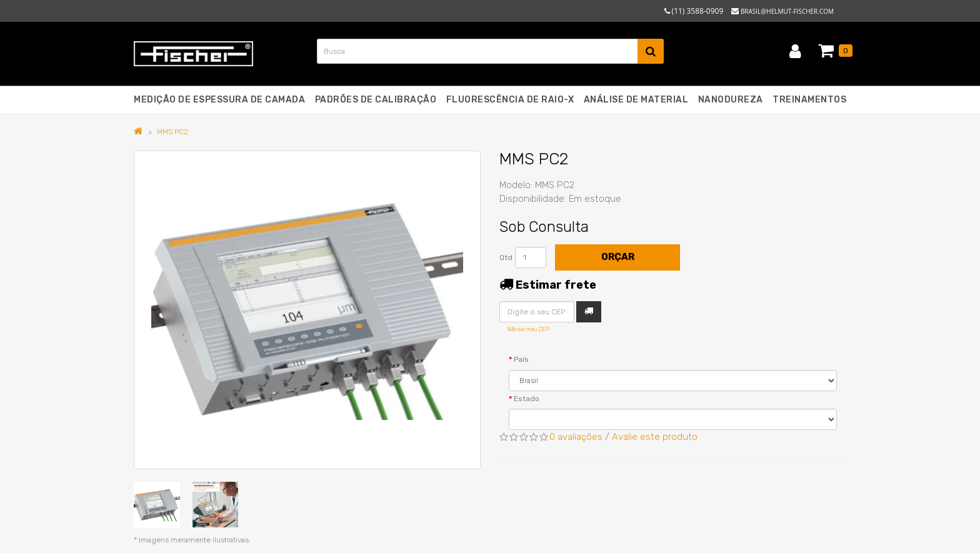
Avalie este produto (655, 437)
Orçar (618, 257)
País (521, 359)
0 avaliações (576, 437)
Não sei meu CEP (528, 329)
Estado (527, 399)
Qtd (506, 257)
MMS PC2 (172, 132)
